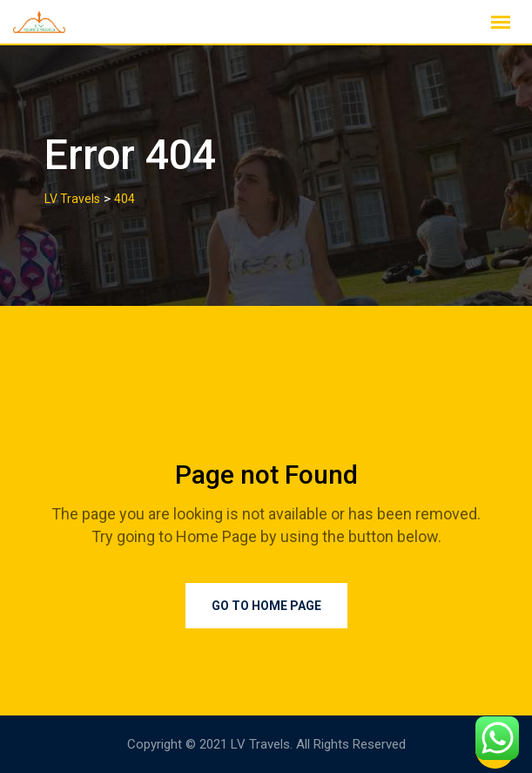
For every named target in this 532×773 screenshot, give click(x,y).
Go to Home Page (266, 606)
